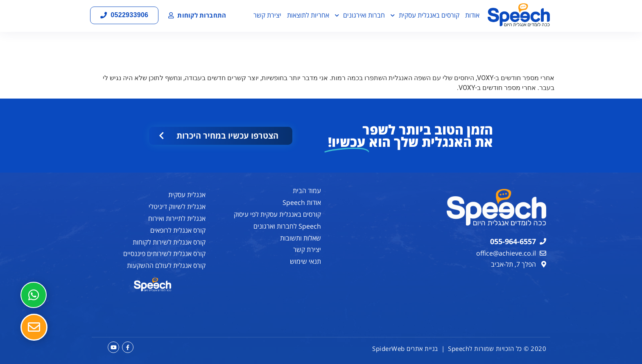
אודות (472, 15)
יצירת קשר (267, 15)
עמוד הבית (307, 191)
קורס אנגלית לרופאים (178, 230)
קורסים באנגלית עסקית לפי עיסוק (277, 214)
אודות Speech (302, 202)
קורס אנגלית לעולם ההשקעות (166, 265)
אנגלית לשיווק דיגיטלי (177, 207)
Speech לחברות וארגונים (287, 226)
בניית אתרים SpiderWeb (405, 348)
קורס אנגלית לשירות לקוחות (169, 242)
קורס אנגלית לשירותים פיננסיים (164, 254)
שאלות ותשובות (301, 238)
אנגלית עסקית (187, 195)
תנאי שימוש (305, 261)
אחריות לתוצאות (308, 15)
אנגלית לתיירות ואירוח (177, 218)
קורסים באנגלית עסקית (425, 15)
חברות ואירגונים (360, 15)
